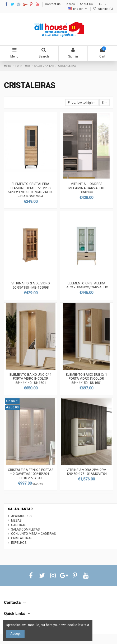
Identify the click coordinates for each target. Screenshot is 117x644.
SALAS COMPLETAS (25, 529)
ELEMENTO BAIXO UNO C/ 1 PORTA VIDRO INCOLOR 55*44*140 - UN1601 (31, 379)
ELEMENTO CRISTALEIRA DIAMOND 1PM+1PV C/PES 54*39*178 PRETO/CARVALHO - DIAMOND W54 (31, 190)
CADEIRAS (19, 525)
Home (102, 4)
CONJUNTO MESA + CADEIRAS (33, 534)
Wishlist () (103, 9)
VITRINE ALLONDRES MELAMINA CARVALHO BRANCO (86, 188)
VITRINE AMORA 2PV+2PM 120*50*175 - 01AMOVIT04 (86, 472)
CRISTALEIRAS (22, 538)
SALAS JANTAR (20, 509)
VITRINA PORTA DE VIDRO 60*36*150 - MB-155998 (31, 285)
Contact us (53, 4)
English (78, 9)
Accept (15, 634)
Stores (71, 4)
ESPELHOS (19, 543)
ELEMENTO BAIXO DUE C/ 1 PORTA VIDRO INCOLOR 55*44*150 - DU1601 (86, 379)
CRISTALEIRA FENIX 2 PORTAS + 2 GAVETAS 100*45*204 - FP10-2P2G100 (31, 474)
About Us (87, 4)
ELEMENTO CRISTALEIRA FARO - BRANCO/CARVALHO (86, 285)
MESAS (16, 521)
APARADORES (21, 516)
